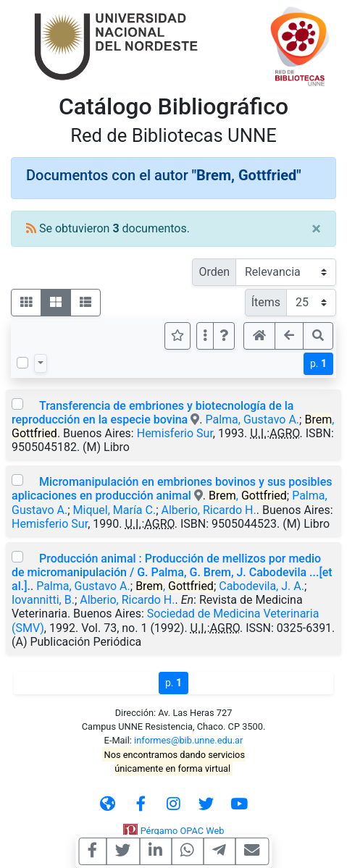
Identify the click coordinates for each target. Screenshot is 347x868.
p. (318, 363)
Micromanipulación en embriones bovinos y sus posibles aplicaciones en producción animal (172, 489)
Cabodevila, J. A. (262, 586)
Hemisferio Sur (175, 433)
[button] (224, 336)
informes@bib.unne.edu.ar (188, 740)
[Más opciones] (205, 336)
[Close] (316, 229)
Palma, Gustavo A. (252, 420)
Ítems (266, 302)
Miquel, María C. (115, 510)
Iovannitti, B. (43, 600)
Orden (214, 272)
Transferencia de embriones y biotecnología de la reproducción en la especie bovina (152, 413)
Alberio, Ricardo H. (209, 510)
